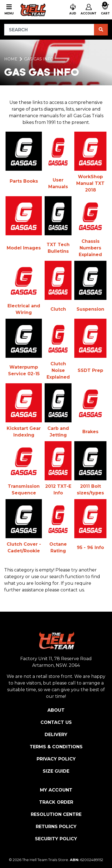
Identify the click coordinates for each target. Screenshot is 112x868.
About (56, 710)
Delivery (56, 735)
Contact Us (56, 722)
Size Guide (56, 771)
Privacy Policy (56, 759)
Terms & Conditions (56, 747)
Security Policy (56, 839)
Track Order (56, 802)
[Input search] (49, 30)
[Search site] (101, 30)
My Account (56, 790)
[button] (73, 10)
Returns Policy (56, 827)
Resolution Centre (56, 814)
